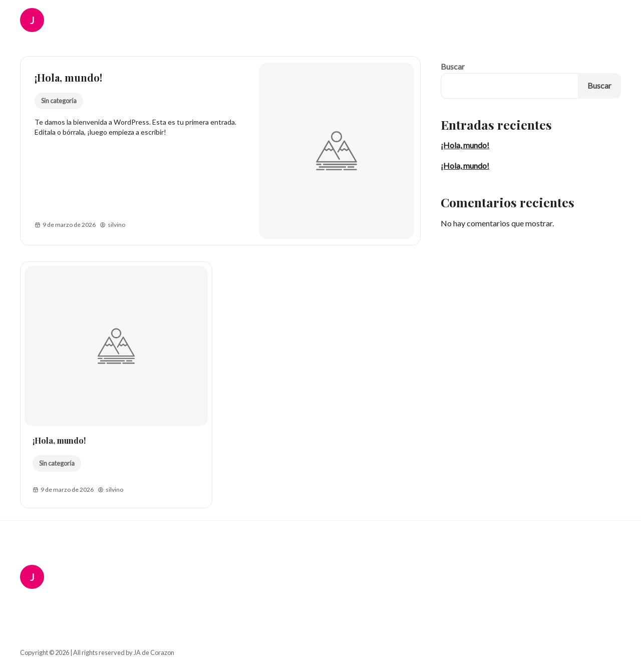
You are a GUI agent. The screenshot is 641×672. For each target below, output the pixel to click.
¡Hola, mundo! (68, 77)
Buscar (453, 66)
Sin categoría (59, 101)
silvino (112, 225)
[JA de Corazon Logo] (39, 20)
